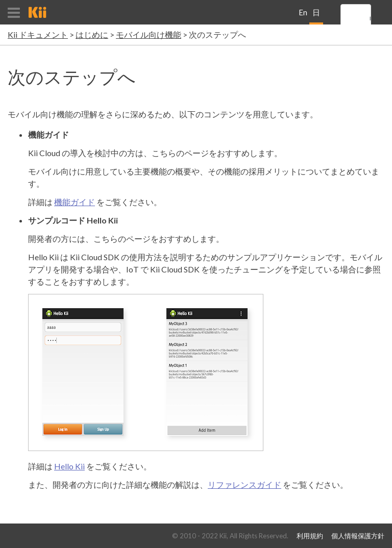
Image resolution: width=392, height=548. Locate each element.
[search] (370, 19)
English (303, 16)
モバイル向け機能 (149, 34)
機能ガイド (75, 202)
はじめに (92, 34)
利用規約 (310, 536)
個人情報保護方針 (358, 536)
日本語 (316, 16)
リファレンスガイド (244, 484)
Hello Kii (69, 466)
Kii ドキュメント (38, 34)
